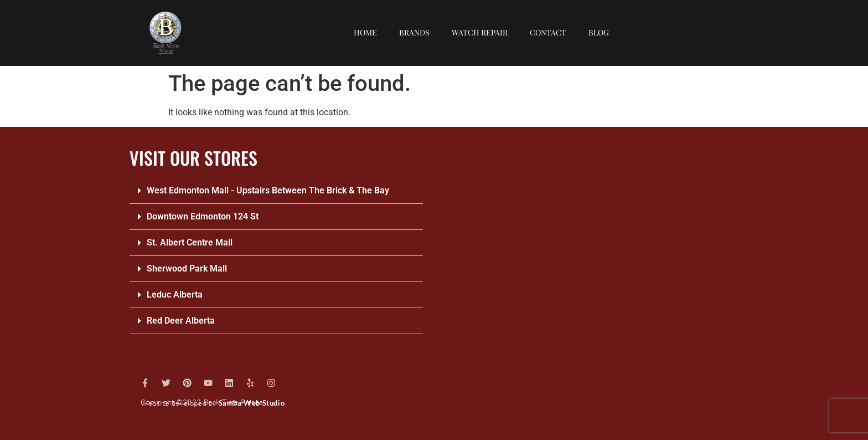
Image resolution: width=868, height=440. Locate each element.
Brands (414, 32)
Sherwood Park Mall (187, 268)
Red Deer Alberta (181, 321)
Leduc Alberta (175, 295)
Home (365, 32)
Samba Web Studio (252, 403)
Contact (548, 32)
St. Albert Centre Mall (190, 242)
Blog (599, 32)
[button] (276, 191)
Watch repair (480, 32)
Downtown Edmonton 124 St (203, 216)
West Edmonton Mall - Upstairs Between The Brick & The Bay (268, 190)
